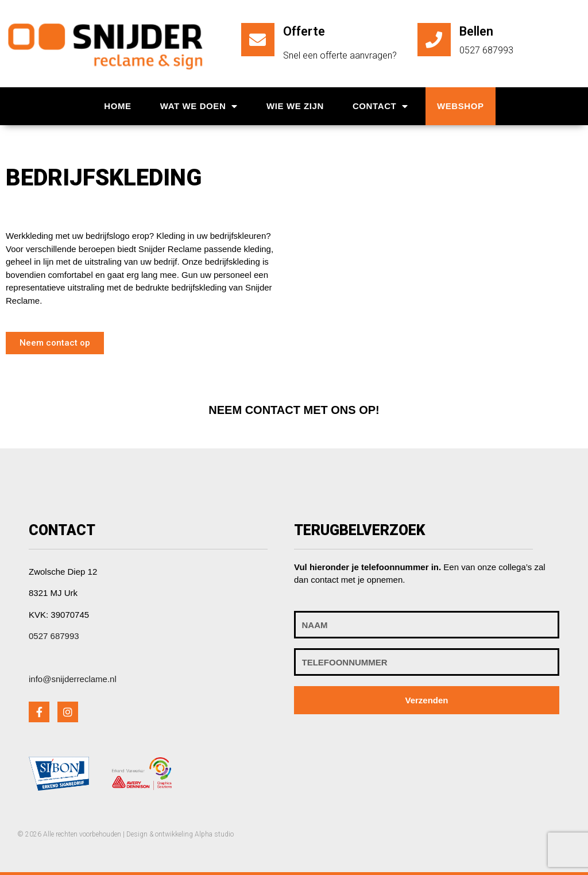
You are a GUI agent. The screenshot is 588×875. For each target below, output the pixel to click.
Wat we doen (199, 107)
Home (117, 106)
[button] (55, 343)
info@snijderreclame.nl (73, 679)
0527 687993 (54, 636)
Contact (380, 107)
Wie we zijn (295, 106)
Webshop (461, 106)
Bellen (476, 31)
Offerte (304, 31)
